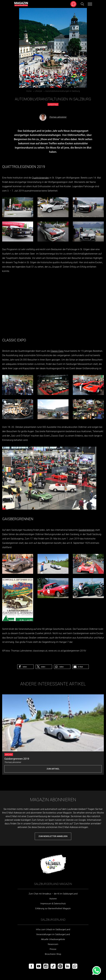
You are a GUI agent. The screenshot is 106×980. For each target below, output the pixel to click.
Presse (53, 949)
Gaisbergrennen (87, 530)
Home (29, 91)
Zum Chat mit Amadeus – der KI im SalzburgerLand (53, 894)
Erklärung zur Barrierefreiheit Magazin (53, 908)
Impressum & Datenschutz (53, 904)
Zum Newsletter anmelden (53, 836)
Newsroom (53, 944)
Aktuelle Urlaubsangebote (53, 939)
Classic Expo (57, 351)
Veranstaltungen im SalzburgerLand (53, 934)
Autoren (53, 899)
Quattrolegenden (40, 178)
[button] (25, 667)
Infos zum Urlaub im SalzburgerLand (53, 929)
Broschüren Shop (53, 954)
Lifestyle (38, 91)
